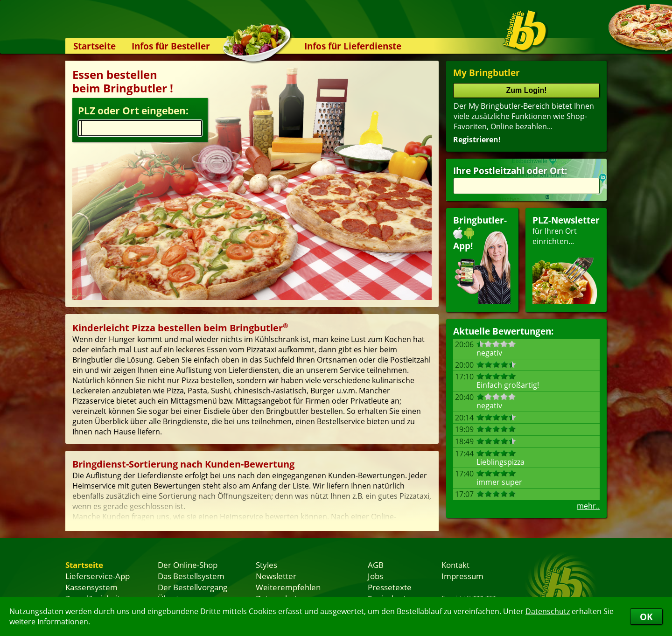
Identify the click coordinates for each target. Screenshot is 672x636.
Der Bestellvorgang (192, 587)
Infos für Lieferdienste (353, 46)
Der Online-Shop (188, 565)
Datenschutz (548, 611)
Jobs (375, 576)
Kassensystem (91, 587)
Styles (266, 565)
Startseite (94, 46)
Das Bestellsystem (191, 576)
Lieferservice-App (98, 576)
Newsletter (276, 576)
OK (646, 617)
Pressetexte (390, 587)
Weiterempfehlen (288, 587)
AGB (376, 565)
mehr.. (588, 506)
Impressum (462, 576)
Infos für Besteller (171, 46)
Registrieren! (477, 140)
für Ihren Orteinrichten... (566, 259)
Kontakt (455, 565)
